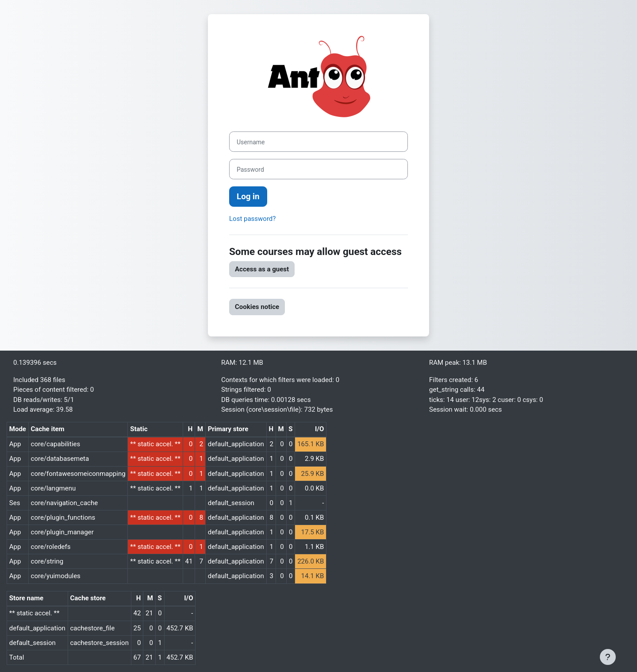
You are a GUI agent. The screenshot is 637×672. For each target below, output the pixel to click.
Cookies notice (257, 307)
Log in (248, 197)
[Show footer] (608, 657)
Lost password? (252, 219)
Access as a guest (262, 269)
